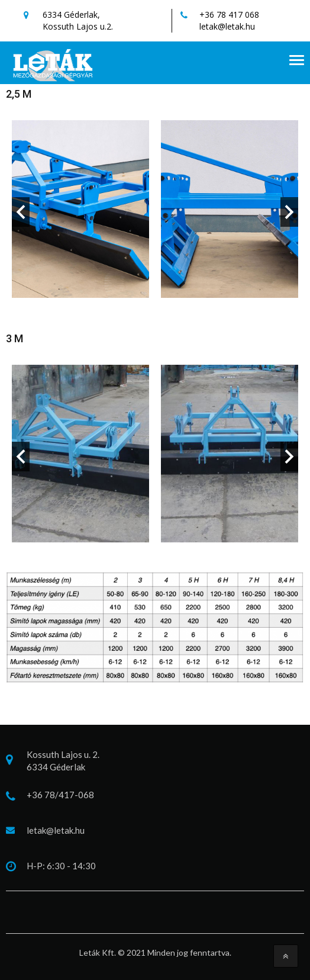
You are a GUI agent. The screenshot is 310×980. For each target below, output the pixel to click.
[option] (80, 212)
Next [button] (289, 212)
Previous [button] (21, 212)
